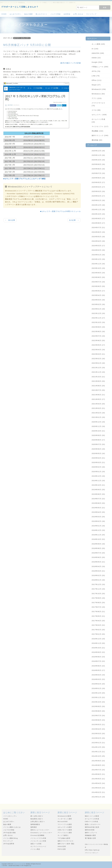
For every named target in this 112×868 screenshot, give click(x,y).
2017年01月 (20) (98, 634)
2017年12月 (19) (98, 584)
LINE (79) (96, 76)
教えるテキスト (42, 14)
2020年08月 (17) (98, 440)
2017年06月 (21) (98, 612)
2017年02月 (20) (98, 630)
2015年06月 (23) (98, 720)
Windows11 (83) (98, 94)
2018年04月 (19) (98, 566)
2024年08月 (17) (98, 223)
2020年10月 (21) (98, 431)
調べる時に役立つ (37, 816)
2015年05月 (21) (98, 725)
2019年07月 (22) (98, 499)
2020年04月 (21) (98, 458)
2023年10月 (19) (98, 268)
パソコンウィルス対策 (38, 841)
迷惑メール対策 (36, 844)
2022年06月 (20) (98, 340)
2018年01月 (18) (98, 580)
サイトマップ (91, 14)
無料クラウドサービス (66, 841)
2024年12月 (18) (98, 205)
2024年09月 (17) (98, 219)
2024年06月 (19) (98, 232)
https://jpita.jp (94, 850)
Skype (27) (96, 85)
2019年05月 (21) (98, 508)
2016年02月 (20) (98, 684)
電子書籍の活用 (90, 838)
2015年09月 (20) (98, 706)
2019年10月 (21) (98, 485)
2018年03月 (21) (98, 571)
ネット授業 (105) (98, 44)
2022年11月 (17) (98, 318)
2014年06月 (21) (98, 774)
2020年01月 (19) (98, 472)
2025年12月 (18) (98, 151)
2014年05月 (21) (98, 779)
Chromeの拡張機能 (37, 835)
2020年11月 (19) (98, 426)
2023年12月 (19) (98, 259)
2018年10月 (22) (98, 539)
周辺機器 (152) (98, 131)
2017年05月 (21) (98, 616)
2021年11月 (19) (98, 372)
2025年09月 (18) (98, 164)
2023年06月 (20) (98, 286)
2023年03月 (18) (98, 300)
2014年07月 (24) (98, 770)
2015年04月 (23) (98, 729)
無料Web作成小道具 (92, 827)
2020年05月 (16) (98, 453)
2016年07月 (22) (98, 661)
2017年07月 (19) (98, 607)
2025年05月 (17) (98, 182)
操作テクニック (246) (100, 135)
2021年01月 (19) (98, 417)
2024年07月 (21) (98, 228)
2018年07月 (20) (98, 553)
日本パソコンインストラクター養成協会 (21, 864)
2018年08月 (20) (98, 548)
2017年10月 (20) (98, 594)
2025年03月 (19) (98, 191)
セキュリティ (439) (99, 115)
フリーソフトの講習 (65, 824)
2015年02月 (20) (98, 738)
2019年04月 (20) (98, 512)
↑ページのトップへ (10, 816)
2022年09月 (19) (98, 327)
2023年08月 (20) (98, 277)
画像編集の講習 (90, 835)
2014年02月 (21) (98, 792)
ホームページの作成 (92, 819)
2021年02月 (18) (98, 413)
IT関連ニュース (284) (100, 67)
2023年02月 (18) (98, 304)
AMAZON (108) (98, 53)
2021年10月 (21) (98, 377)
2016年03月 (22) (98, 679)
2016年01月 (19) (98, 688)
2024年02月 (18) (98, 250)
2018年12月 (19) (98, 530)
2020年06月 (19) (98, 449)
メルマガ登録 (55, 14)
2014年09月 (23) (98, 761)
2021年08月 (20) (98, 386)
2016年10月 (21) (98, 648)
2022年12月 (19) (98, 313)
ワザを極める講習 (64, 838)
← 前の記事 (10, 220)
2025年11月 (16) (98, 155)
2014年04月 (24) (98, 783)
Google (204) (97, 62)
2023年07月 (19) (98, 282)
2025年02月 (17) (98, 196)
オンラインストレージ (38, 846)
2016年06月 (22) (98, 666)
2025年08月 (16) (98, 169)
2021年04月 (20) (98, 404)
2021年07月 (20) (98, 390)
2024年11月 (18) (98, 210)
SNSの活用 (62, 846)
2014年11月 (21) (98, 752)
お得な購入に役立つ (38, 822)
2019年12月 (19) (98, 476)
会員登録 (67, 14)
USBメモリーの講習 (65, 830)
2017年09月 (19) (98, 598)
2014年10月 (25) (98, 756)
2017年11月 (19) (98, 589)
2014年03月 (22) (98, 788)
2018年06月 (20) (98, 557)
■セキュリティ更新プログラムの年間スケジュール (60, 211)
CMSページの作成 (91, 822)
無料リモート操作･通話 (66, 844)
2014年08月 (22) (98, 765)
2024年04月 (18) (98, 241)
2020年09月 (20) (98, 435)
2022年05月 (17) (98, 345)
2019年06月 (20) (98, 503)
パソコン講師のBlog (10, 838)
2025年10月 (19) (98, 160)
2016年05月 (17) (98, 670)
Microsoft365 (63, 822)
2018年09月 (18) (98, 544)
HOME (4, 14)
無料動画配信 (35, 824)
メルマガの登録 (9, 830)
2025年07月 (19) (98, 173)
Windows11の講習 (64, 816)
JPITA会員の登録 (9, 833)
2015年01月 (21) (98, 743)
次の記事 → (74, 220)
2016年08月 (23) (98, 657)
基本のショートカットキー (40, 830)
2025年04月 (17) (98, 187)
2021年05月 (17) (98, 399)
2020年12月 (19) (98, 422)
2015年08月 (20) (98, 711)
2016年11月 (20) (98, 643)
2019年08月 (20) (98, 494)
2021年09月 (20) (98, 381)
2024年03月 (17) (98, 246)
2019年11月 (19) (98, 481)
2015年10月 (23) (98, 702)
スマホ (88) (96, 110)
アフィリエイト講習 (65, 833)
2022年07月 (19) (98, 336)
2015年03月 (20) (98, 734)
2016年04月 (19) (98, 675)
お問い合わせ (78, 14)
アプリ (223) (97, 98)
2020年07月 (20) (98, 444)
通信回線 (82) (97, 140)
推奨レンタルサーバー (93, 824)
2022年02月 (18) (98, 359)
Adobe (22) (96, 58)
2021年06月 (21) (98, 395)
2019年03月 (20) (98, 517)
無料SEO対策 (90, 830)
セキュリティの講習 (65, 827)
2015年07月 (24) (98, 716)
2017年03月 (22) (98, 625)
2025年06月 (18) (98, 178)
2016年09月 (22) (98, 652)
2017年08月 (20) (98, 603)
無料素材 (34, 827)
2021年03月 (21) (98, 408)
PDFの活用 (62, 849)
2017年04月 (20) (98, 621)
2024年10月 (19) (98, 214)
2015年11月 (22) (98, 697)
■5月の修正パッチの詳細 (71, 63)
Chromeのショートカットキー (41, 833)
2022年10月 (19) (98, 322)
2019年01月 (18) (98, 526)
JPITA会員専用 (9, 844)
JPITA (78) (96, 71)
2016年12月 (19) (98, 639)
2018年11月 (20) (98, 535)
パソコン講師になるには (12, 827)
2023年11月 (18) (98, 264)
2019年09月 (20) (98, 490)
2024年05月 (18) (98, 237)
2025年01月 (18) (98, 200)
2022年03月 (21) (98, 354)
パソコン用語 (35, 849)
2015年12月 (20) (98, 693)
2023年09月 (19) (98, 273)
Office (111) (97, 80)
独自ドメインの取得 (92, 816)
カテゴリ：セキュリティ (22, 38)
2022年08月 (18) (98, 331)
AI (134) (95, 49)
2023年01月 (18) (98, 309)
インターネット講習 (65, 819)
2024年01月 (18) (98, 255)
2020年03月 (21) (98, 462)
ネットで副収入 (63, 835)
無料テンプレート (91, 833)
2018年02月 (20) (98, 575)
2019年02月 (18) (98, 521)
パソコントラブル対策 (38, 838)
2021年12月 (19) (98, 368)
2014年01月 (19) (98, 797)
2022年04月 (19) (98, 350)
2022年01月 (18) (98, 363)
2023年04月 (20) (98, 295)
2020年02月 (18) (98, 467)
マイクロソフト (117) (100, 126)
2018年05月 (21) (98, 562)
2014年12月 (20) (98, 747)
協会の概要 (28, 14)
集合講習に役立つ (37, 819)
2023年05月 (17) (98, 291)
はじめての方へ (16, 14)
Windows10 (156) (99, 89)
